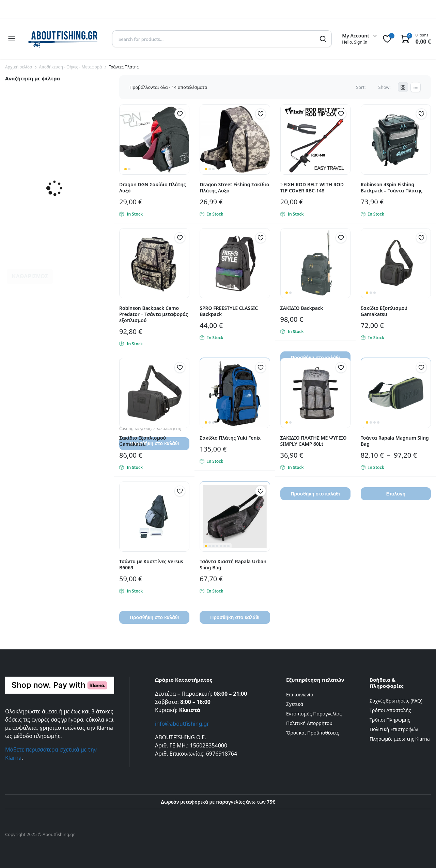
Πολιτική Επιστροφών (394, 729)
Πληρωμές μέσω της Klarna (400, 739)
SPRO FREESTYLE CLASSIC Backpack (229, 311)
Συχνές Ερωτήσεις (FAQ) (396, 701)
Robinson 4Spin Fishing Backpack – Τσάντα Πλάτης (392, 187)
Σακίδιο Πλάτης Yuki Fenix (230, 438)
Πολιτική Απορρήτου (309, 723)
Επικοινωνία (300, 695)
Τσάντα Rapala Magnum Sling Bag (395, 441)
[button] (180, 114)
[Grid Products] (403, 87)
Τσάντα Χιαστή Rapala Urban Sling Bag (233, 564)
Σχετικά (295, 704)
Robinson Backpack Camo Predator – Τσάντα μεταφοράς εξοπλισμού (154, 314)
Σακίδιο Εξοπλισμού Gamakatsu (384, 311)
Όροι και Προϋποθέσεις (313, 733)
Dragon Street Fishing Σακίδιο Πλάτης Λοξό (234, 187)
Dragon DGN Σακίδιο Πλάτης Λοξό (152, 187)
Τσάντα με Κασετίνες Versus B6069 (151, 564)
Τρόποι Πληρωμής (390, 720)
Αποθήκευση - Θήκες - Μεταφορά (70, 67)
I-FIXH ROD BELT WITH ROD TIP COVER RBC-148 (312, 187)
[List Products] (416, 87)
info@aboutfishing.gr (182, 724)
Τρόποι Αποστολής (390, 710)
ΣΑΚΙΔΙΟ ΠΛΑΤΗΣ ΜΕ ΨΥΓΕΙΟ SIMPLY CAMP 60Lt (314, 441)
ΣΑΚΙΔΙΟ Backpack (302, 308)
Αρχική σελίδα (19, 67)
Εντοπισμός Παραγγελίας (314, 714)
